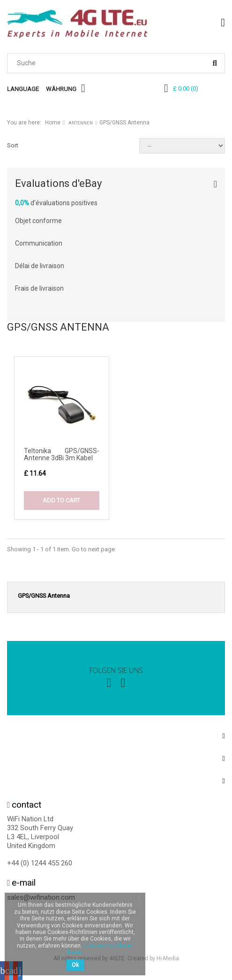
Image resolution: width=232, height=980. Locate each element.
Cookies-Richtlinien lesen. (100, 949)
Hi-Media (168, 958)
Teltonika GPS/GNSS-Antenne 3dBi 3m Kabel (62, 454)
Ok (75, 965)
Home (53, 123)
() (186, 89)
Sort (13, 145)
